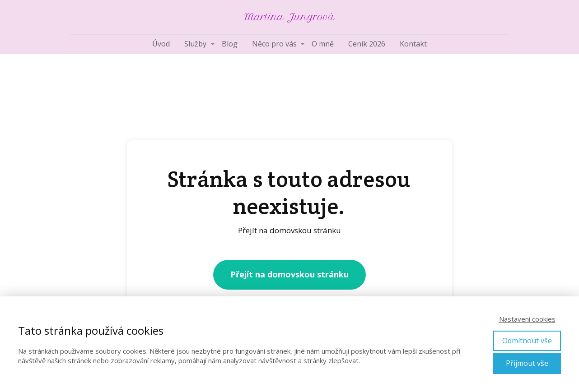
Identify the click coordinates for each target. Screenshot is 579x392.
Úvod (161, 44)
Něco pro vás (274, 44)
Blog (230, 44)
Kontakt (413, 44)
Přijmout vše (527, 363)
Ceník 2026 (367, 44)
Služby (195, 44)
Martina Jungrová (289, 17)
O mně (323, 44)
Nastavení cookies (527, 319)
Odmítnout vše (527, 341)
